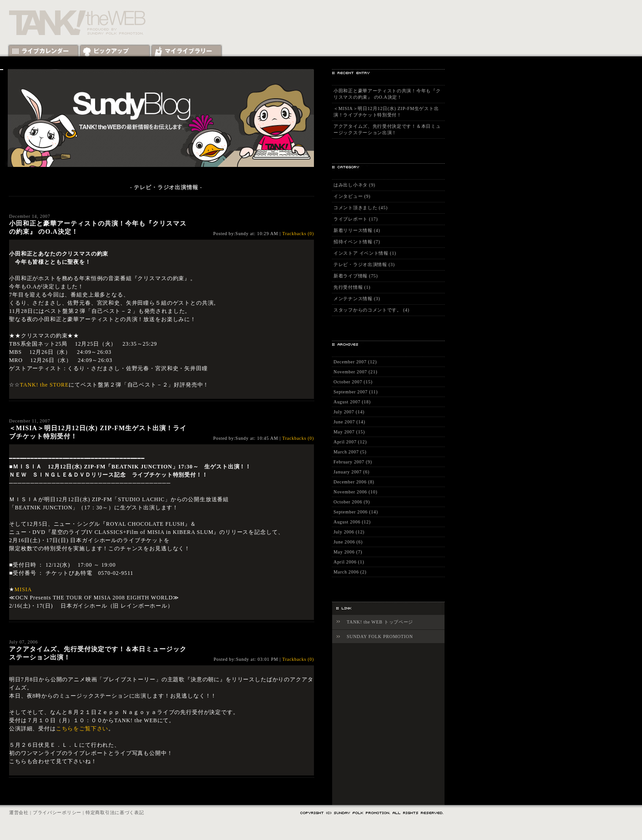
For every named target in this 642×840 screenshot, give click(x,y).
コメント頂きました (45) (361, 208)
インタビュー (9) (352, 196)
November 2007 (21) (355, 372)
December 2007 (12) (355, 362)
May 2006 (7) (348, 552)
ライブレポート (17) (356, 219)
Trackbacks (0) (298, 234)
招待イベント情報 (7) (357, 242)
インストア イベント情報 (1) (365, 253)
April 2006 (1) (349, 562)
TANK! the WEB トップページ (380, 622)
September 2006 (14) (356, 512)
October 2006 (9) (352, 502)
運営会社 (19, 812)
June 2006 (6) (348, 542)
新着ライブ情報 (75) (356, 276)
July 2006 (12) (349, 532)
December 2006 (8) (354, 482)
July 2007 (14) (349, 412)
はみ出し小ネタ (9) (354, 185)
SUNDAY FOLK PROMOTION (380, 636)
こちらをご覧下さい (82, 729)
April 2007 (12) (350, 442)
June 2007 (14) (349, 422)
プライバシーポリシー (57, 812)
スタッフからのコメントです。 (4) (372, 310)
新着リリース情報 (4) (357, 230)
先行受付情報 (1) (352, 287)
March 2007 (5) (350, 452)
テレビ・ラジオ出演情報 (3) (364, 264)
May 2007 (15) (349, 432)
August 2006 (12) (352, 522)
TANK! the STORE (44, 385)
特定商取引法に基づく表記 (115, 812)
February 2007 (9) (353, 462)
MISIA (23, 589)
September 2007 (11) (356, 392)
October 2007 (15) (353, 382)
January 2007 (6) (351, 472)
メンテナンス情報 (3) (357, 299)
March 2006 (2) (350, 572)
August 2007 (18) (352, 402)
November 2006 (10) (355, 492)
